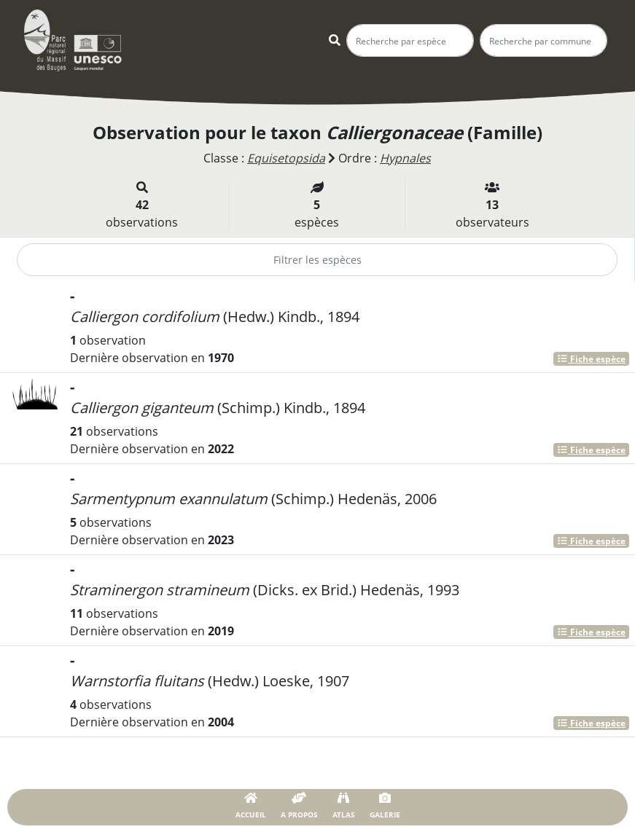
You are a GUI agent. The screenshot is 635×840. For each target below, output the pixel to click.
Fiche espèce (591, 359)
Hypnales (405, 158)
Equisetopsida (286, 158)
